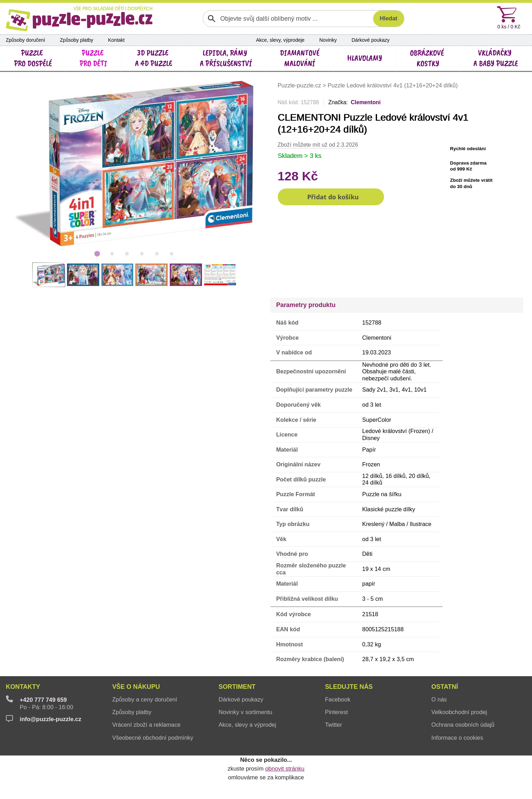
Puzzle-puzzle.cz (300, 85)
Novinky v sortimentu (245, 712)
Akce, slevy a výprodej (247, 725)
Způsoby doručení (26, 40)
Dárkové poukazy (370, 40)
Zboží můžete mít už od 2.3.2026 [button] (318, 145)
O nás (439, 699)
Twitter (334, 725)
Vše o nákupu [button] (136, 687)
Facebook (338, 699)
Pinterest (336, 712)
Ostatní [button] (445, 687)
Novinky (328, 40)
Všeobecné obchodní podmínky (153, 738)
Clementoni (366, 102)
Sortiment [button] (237, 687)
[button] (331, 197)
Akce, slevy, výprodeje (280, 40)
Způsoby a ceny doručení (145, 699)
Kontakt (116, 40)
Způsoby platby (77, 40)
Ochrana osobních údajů (463, 725)
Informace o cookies (457, 738)
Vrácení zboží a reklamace (146, 725)
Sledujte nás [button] (349, 687)
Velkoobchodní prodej (459, 712)
